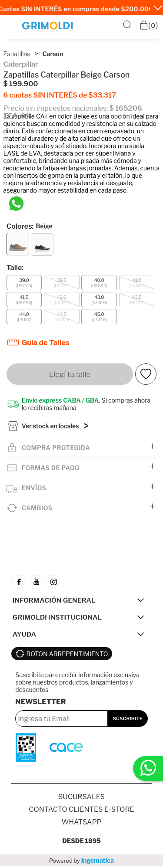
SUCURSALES (81, 798)
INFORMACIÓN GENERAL (54, 602)
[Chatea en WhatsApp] (16, 204)
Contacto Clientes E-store (81, 811)
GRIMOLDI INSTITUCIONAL (57, 619)
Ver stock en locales (50, 428)
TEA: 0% (18, 116)
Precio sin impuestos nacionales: (56, 108)
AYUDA (24, 636)
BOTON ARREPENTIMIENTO (67, 656)
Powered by (81, 862)
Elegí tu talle (70, 374)
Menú (11, 26)
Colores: (30, 226)
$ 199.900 (21, 84)
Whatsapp (81, 824)
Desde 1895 (81, 843)
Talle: (15, 268)
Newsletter (40, 704)
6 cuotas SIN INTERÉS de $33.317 (60, 95)
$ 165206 (126, 108)
